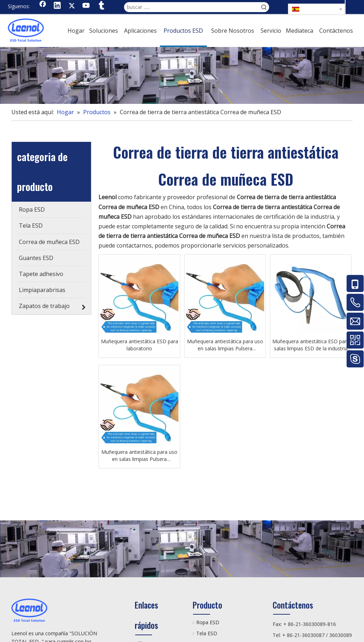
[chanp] (182, 75)
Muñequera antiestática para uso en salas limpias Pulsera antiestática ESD (225, 345)
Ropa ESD (208, 622)
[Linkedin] (57, 6)
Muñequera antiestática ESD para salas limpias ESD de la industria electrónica (311, 345)
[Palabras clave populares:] (264, 7)
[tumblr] (101, 6)
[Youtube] (86, 6)
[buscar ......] (192, 7)
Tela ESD (207, 633)
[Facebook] (43, 6)
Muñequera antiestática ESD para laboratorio (140, 345)
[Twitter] (72, 6)
